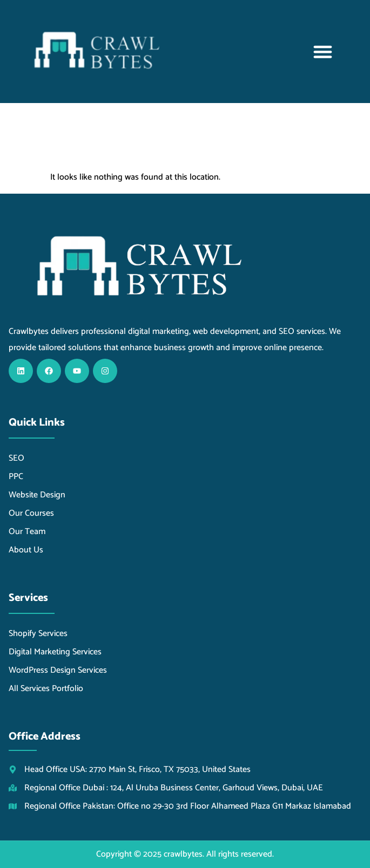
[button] (323, 52)
